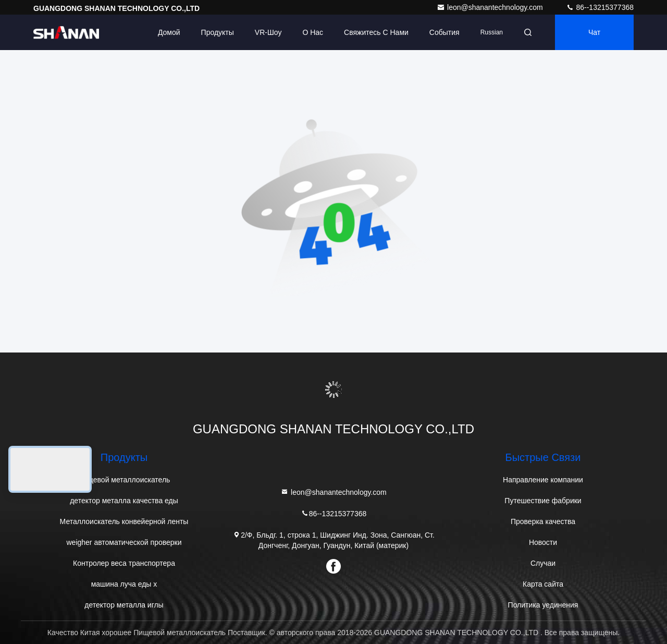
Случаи (543, 563)
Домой (169, 32)
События (444, 32)
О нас (313, 32)
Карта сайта (543, 584)
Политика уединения (543, 605)
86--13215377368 (600, 7)
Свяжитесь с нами (376, 32)
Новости (543, 542)
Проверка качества (543, 521)
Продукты (218, 32)
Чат (594, 32)
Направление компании (543, 480)
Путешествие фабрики (543, 501)
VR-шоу (268, 32)
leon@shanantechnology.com (491, 7)
